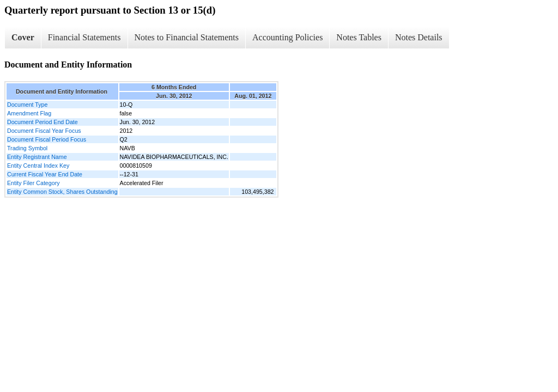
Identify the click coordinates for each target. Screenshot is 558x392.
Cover (23, 37)
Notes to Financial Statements (187, 37)
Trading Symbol (27, 148)
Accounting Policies (287, 37)
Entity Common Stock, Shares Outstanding (62, 192)
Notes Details (419, 37)
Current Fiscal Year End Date (45, 174)
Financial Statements (84, 37)
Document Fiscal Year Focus (44, 131)
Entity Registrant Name (37, 157)
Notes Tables (359, 37)
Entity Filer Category (34, 183)
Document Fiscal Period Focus (47, 139)
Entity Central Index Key (38, 166)
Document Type (27, 105)
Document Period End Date (43, 122)
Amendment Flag (29, 113)
